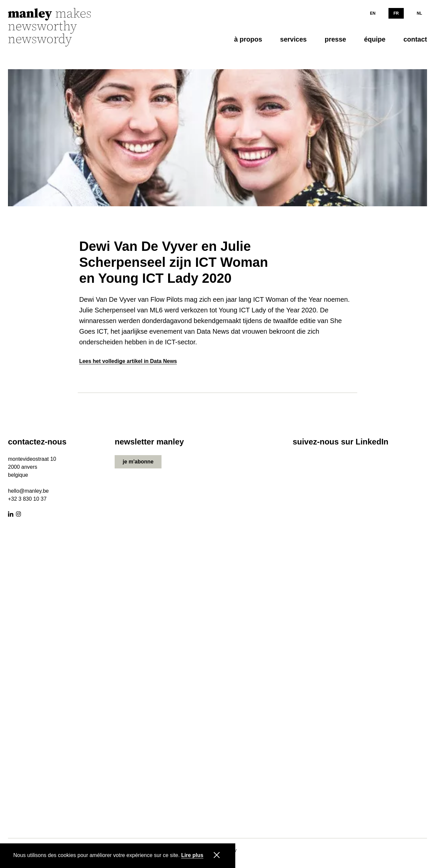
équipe (375, 39)
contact (415, 39)
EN (373, 13)
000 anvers (24, 467)
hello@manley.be (28, 491)
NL (419, 13)
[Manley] (58, 28)
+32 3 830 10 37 (27, 499)
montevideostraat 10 (32, 459)
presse (335, 39)
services (293, 39)
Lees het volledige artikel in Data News (128, 361)
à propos (248, 39)
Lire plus (192, 855)
